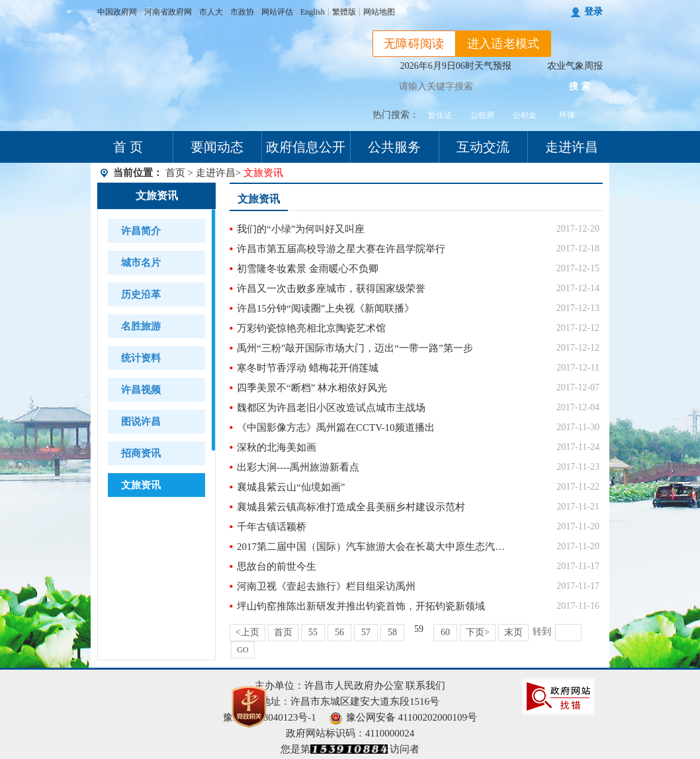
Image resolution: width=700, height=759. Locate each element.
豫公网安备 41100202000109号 (403, 717)
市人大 (211, 12)
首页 (175, 173)
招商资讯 (141, 453)
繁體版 (344, 12)
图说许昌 (141, 422)
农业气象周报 (575, 66)
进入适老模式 (503, 44)
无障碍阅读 (414, 44)
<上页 (247, 632)
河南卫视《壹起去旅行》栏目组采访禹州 (326, 586)
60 (445, 632)
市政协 (242, 12)
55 (313, 632)
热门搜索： (396, 115)
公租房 (482, 115)
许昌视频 (141, 390)
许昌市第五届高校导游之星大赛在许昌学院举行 (341, 249)
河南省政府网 (168, 12)
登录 (593, 12)
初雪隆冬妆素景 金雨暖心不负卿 (308, 269)
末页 (513, 632)
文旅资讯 (157, 196)
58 (392, 632)
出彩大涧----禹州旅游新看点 (298, 467)
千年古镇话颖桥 (272, 527)
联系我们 (425, 686)
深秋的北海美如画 (277, 447)
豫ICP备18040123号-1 (270, 717)
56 (339, 632)
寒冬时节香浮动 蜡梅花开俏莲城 (308, 368)
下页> (478, 632)
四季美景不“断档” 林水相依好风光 (312, 388)
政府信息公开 (306, 147)
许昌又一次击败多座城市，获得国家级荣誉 (331, 289)
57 (366, 632)
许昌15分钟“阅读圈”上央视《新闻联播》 (326, 308)
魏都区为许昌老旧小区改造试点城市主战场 (331, 408)
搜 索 (580, 86)
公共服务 (394, 147)
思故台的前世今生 (277, 566)
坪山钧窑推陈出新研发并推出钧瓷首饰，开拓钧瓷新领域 (361, 606)
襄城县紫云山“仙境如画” (291, 487)
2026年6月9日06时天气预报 (456, 66)
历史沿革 (141, 294)
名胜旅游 (141, 326)
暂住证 (440, 115)
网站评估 (277, 12)
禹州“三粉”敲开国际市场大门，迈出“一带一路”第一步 (355, 348)
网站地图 (379, 12)
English (313, 12)
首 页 (128, 147)
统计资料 (141, 358)
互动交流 (483, 147)
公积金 (525, 115)
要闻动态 (217, 147)
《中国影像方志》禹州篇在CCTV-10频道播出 (336, 427)
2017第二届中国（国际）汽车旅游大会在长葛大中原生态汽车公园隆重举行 (373, 547)
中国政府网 (117, 12)
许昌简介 (141, 231)
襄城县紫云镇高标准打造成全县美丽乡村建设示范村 (351, 507)
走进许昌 (572, 147)
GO (242, 650)
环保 (567, 115)
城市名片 (141, 263)
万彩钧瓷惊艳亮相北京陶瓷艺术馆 (311, 328)
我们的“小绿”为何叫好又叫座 (301, 229)
